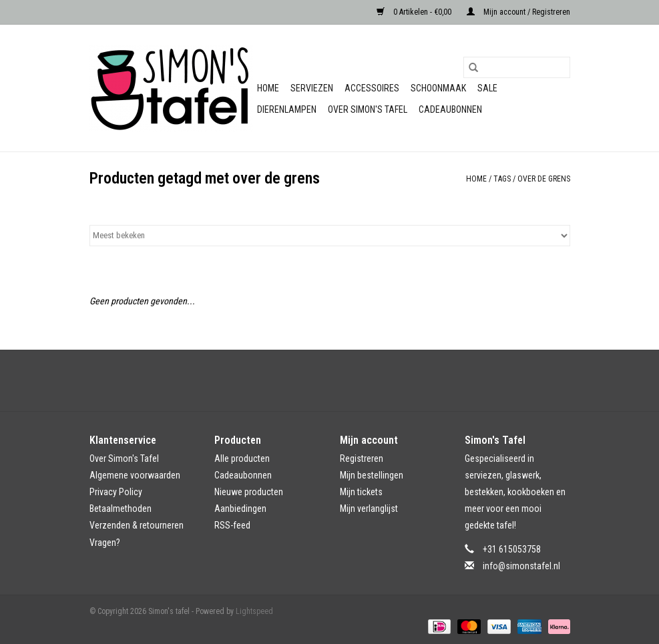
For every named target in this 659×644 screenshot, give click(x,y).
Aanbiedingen (240, 509)
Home (268, 88)
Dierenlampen (287, 109)
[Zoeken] (517, 67)
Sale (487, 88)
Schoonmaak (438, 88)
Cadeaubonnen (450, 109)
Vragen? (105, 543)
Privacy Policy (116, 492)
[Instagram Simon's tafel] (341, 380)
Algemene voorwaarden (135, 475)
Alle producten (242, 458)
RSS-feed (232, 525)
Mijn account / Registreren (518, 12)
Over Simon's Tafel (368, 109)
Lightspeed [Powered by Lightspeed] (254, 611)
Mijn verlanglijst (369, 509)
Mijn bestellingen (372, 475)
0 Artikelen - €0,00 (415, 12)
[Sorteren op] (330, 236)
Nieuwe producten (249, 492)
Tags (502, 179)
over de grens (544, 179)
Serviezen (312, 88)
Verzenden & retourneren (137, 525)
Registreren (362, 458)
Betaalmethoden (121, 509)
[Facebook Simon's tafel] (318, 380)
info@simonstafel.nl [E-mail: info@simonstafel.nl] (521, 566)
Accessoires (372, 88)
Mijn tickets (361, 492)
